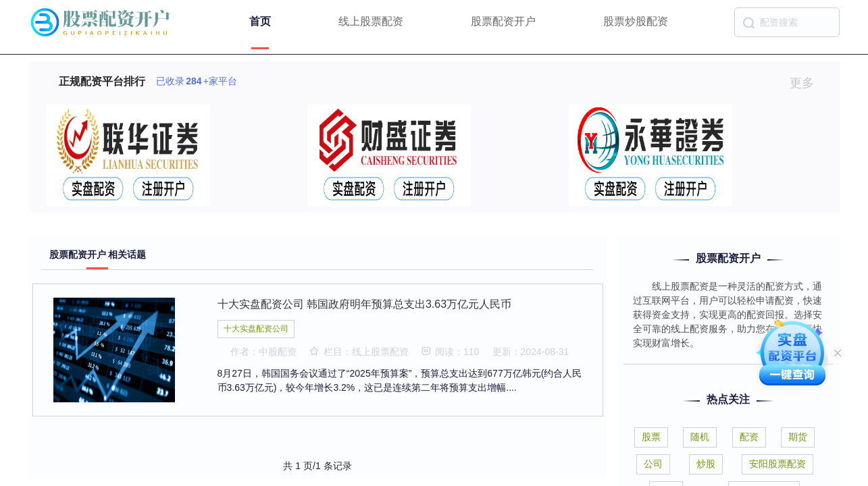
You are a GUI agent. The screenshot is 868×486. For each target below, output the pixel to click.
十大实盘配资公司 (256, 329)
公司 (653, 464)
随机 (700, 437)
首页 (260, 21)
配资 (749, 437)
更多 (808, 83)
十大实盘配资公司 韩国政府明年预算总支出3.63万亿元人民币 (365, 304)
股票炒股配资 (636, 21)
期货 (798, 437)
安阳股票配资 (777, 464)
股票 (651, 437)
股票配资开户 (503, 21)
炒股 (706, 464)
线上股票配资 (371, 21)
